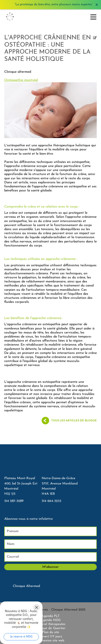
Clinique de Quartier (50, 628)
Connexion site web (50, 641)
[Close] (37, 607)
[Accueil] (10, 17)
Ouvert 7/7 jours (50, 637)
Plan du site (51, 632)
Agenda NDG (51, 620)
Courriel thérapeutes (50, 624)
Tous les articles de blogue (74, 421)
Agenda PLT (50, 616)
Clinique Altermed (26, 586)
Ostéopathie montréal (21, 80)
